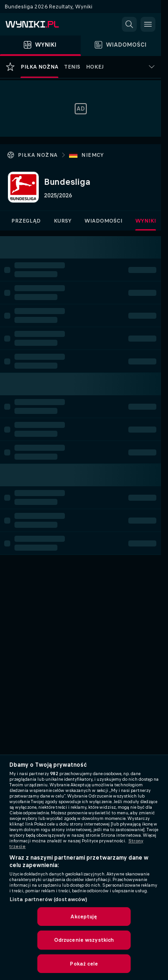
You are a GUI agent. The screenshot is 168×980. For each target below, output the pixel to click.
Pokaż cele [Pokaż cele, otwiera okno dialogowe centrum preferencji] (84, 964)
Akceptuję (84, 917)
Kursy (63, 221)
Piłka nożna (38, 155)
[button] (129, 24)
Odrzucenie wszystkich (84, 940)
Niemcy (92, 155)
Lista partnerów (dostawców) (48, 899)
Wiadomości (103, 221)
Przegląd (26, 221)
